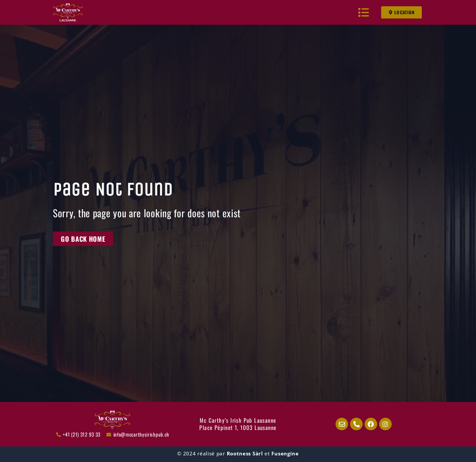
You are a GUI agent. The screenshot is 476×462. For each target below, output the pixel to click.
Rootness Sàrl (245, 453)
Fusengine (285, 453)
